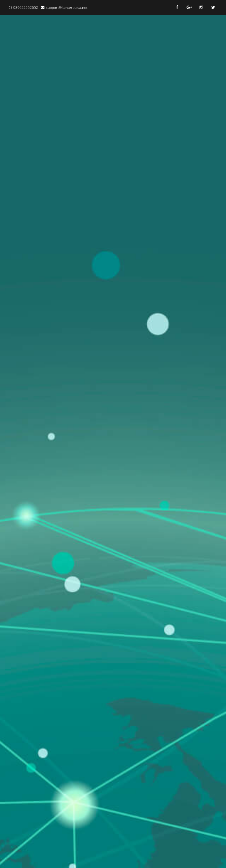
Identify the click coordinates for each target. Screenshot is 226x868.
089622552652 (26, 8)
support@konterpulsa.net (67, 8)
